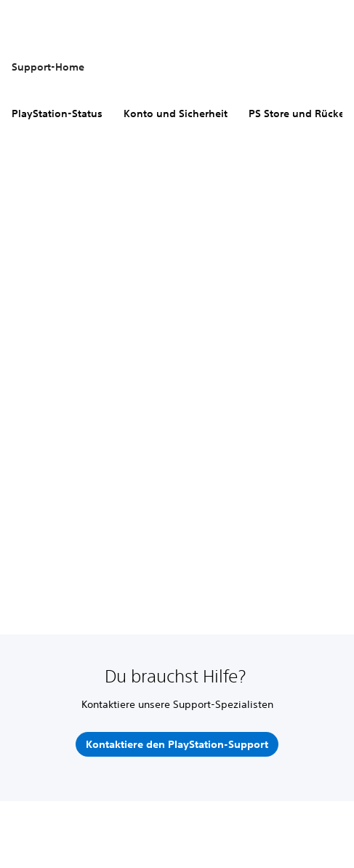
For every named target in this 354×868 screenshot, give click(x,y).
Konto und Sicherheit (176, 114)
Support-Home (48, 67)
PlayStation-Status (57, 114)
